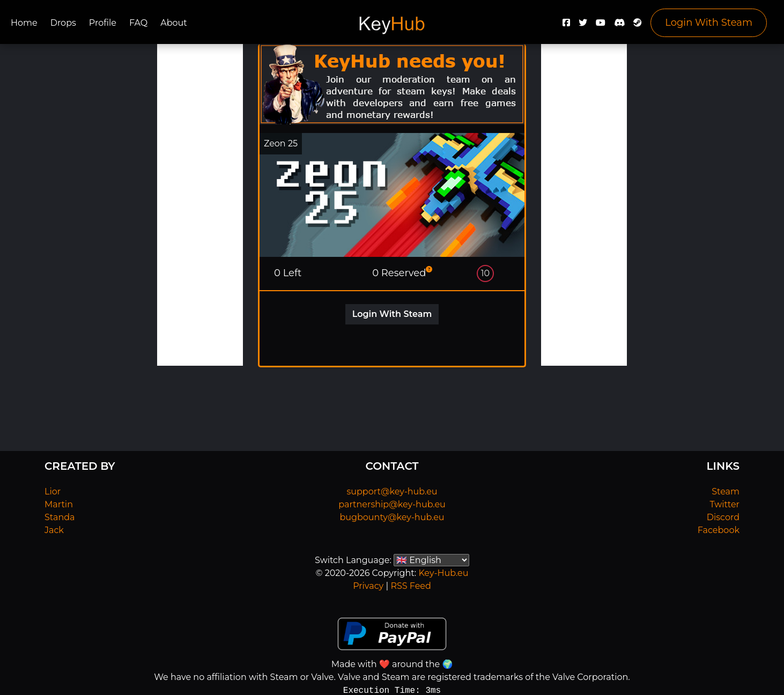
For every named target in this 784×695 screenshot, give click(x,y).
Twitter (725, 504)
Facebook (719, 530)
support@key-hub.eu (392, 491)
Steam (726, 491)
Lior (53, 491)
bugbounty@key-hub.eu (392, 517)
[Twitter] (583, 25)
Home (24, 23)
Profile (103, 23)
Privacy (368, 586)
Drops (63, 23)
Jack (54, 530)
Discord (723, 517)
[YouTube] (601, 25)
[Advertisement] (200, 205)
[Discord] (619, 25)
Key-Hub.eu (443, 573)
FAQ (138, 23)
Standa (60, 517)
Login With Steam (709, 23)
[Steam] (638, 25)
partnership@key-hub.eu (392, 504)
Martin (59, 504)
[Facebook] (566, 25)
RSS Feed (411, 586)
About (174, 23)
